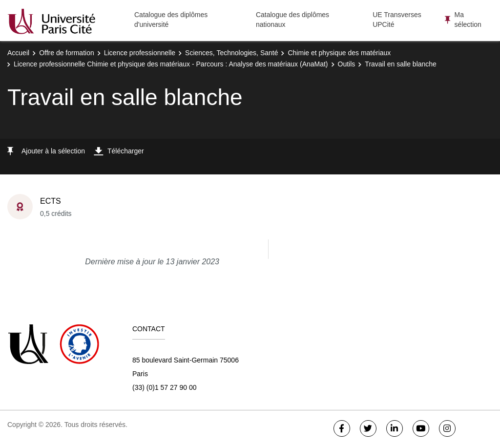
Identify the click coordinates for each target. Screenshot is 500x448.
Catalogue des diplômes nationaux (292, 20)
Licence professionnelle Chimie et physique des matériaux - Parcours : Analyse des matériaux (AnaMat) (171, 64)
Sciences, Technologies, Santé (231, 53)
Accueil (18, 53)
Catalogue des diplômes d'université (171, 20)
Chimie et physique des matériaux (339, 53)
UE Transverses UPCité (397, 20)
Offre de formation (67, 53)
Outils (347, 64)
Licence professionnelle (140, 53)
